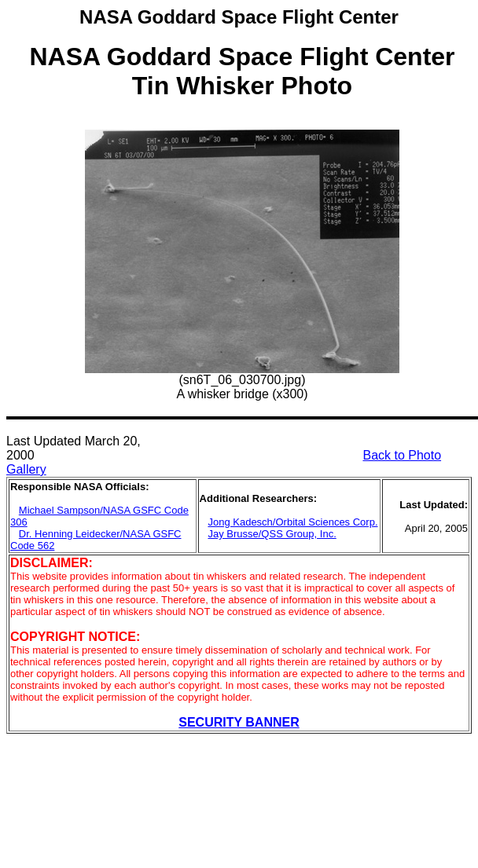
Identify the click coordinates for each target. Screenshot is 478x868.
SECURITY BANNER (239, 722)
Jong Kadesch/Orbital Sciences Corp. (292, 522)
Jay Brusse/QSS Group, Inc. (272, 534)
